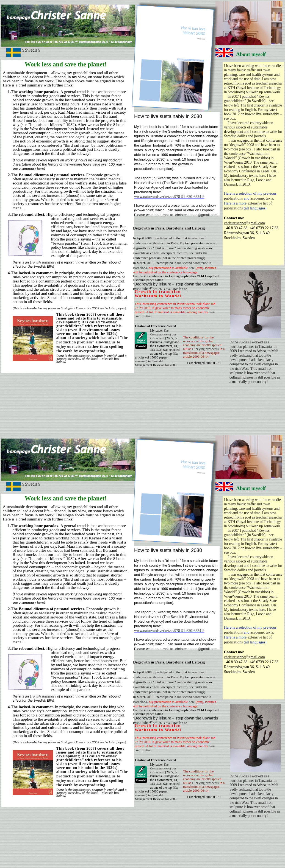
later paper (117, 308)
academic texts (262, 198)
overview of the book (83, 359)
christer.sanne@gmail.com (244, 223)
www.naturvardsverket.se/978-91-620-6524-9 (169, 197)
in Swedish (30, 50)
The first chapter (253, 105)
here (41, 168)
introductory (82, 356)
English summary (43, 262)
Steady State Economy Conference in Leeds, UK (250, 169)
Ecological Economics (76, 308)
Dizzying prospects (205, 349)
